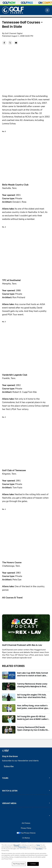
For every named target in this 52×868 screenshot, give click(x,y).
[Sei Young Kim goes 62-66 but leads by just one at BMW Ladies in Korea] (9, 719)
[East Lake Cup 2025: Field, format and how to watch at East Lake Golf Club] (9, 675)
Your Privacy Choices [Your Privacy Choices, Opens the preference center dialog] (19, 864)
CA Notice (26, 838)
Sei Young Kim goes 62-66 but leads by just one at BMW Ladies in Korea (33, 718)
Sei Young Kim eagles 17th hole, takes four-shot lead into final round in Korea (32, 696)
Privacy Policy (26, 828)
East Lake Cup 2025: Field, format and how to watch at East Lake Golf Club (33, 674)
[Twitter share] (10, 43)
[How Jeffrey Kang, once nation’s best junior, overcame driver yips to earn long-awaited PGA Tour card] (9, 708)
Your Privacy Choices (28, 833)
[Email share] (16, 43)
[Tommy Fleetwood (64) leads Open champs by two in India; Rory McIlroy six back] (9, 730)
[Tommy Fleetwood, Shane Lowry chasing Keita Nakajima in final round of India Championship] (9, 686)
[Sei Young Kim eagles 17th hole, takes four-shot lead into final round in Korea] (9, 697)
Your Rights (39, 849)
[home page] (13, 10)
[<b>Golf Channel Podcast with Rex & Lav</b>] (26, 628)
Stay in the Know (10, 756)
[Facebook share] (4, 43)
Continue (33, 864)
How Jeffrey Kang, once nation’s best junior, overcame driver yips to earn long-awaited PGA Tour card (32, 707)
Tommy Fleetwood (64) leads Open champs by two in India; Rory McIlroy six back (33, 729)
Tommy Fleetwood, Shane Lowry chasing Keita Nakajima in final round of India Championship (32, 685)
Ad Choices (26, 823)
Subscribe (9, 766)
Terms (38, 845)
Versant (16, 845)
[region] (26, 855)
